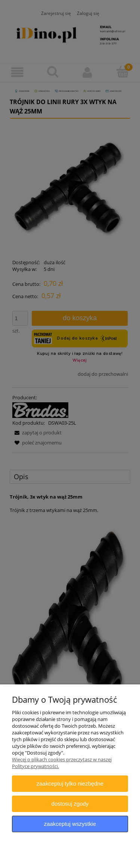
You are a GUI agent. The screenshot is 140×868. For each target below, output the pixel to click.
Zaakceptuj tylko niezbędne (70, 783)
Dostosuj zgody (70, 804)
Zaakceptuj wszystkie (70, 824)
